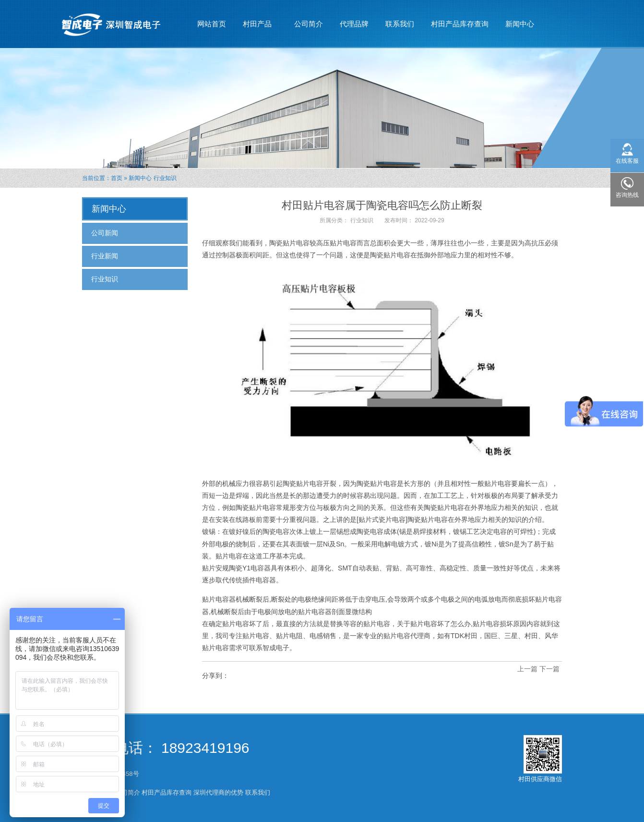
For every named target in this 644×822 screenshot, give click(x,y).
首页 (117, 178)
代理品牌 (354, 24)
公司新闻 (105, 233)
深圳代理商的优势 (218, 792)
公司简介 (309, 24)
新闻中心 (520, 20)
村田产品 (257, 20)
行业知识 (165, 178)
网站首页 (212, 24)
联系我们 (400, 24)
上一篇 (527, 669)
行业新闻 (105, 256)
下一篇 (549, 669)
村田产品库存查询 (460, 24)
